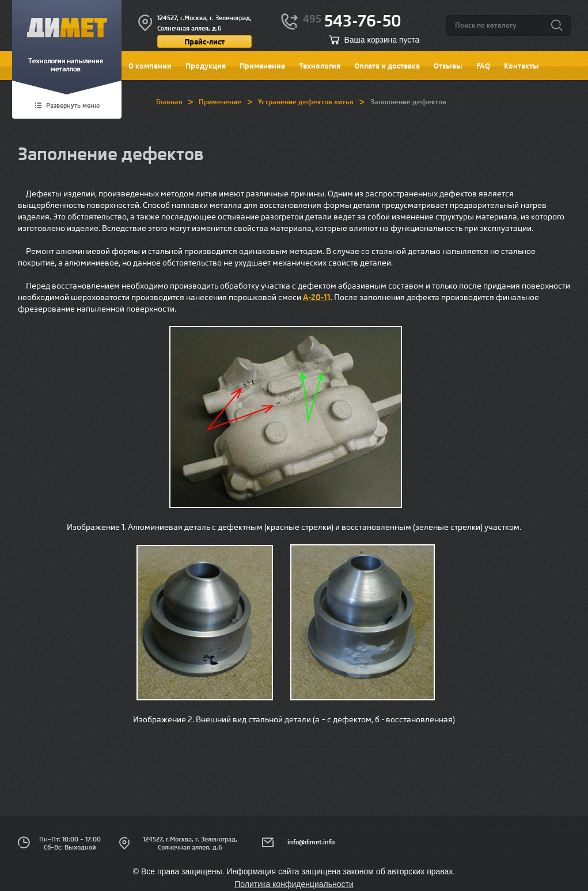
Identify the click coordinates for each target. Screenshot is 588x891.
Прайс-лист (204, 41)
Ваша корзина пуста (382, 40)
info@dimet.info (311, 842)
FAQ (483, 66)
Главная (169, 102)
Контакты (521, 66)
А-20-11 (317, 297)
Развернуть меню (73, 106)
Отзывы (448, 66)
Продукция (206, 66)
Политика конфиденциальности (294, 884)
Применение (262, 66)
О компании (150, 66)
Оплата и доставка (387, 66)
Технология (320, 66)
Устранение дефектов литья (306, 102)
